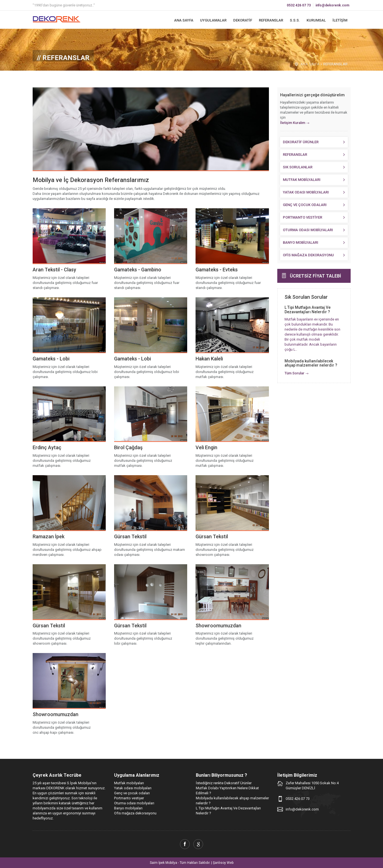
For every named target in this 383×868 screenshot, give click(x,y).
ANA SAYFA (184, 20)
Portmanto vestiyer (129, 798)
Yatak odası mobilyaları (133, 788)
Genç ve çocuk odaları (132, 793)
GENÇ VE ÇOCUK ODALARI (305, 205)
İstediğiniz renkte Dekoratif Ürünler (224, 783)
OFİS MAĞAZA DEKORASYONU (308, 255)
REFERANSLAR (271, 20)
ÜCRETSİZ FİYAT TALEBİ (315, 276)
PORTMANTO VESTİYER (303, 217)
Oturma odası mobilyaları (134, 803)
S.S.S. (295, 20)
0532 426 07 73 (299, 5)
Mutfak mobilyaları (129, 783)
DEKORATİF (243, 20)
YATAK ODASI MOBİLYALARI (306, 192)
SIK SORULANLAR (298, 167)
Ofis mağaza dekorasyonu (135, 813)
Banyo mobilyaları (128, 808)
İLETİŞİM (340, 20)
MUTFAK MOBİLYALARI (302, 180)
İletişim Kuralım (293, 123)
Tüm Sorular (294, 373)
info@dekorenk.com (332, 5)
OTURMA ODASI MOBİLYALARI (308, 230)
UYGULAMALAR (213, 20)
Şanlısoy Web (223, 863)
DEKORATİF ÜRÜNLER (301, 142)
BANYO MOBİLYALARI (301, 242)
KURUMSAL (316, 20)
